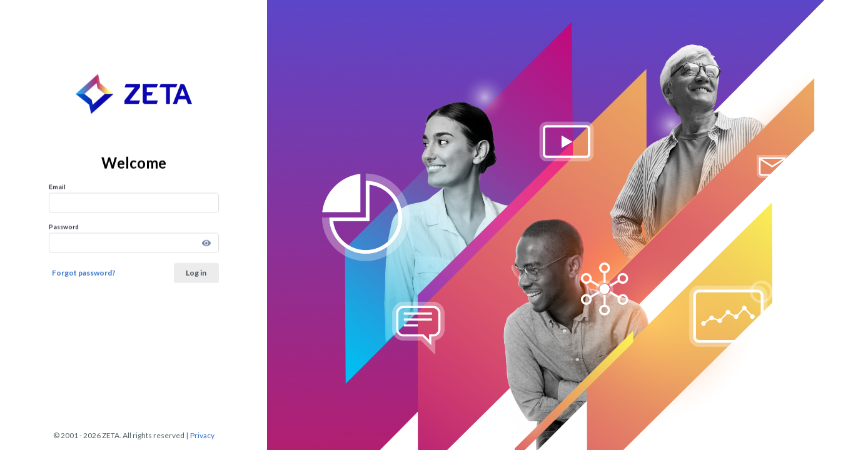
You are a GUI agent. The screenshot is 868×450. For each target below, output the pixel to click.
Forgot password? (84, 272)
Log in (196, 272)
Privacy (202, 436)
